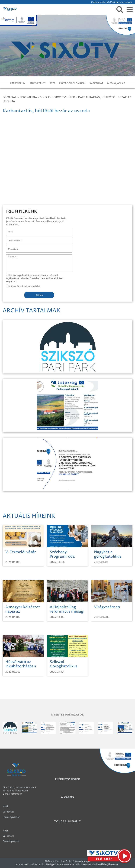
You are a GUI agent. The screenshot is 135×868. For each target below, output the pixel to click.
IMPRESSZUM (18, 83)
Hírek (6, 807)
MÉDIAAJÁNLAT (116, 83)
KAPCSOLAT (96, 83)
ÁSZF (52, 83)
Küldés (39, 295)
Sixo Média (28, 97)
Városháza (8, 812)
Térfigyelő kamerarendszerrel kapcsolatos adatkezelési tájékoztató (82, 864)
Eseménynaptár (11, 817)
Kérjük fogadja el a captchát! (23, 287)
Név (9, 230)
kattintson (16, 794)
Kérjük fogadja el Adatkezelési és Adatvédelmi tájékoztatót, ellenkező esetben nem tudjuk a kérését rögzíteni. (35, 278)
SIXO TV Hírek (65, 97)
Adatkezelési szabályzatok (30, 864)
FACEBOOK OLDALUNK (72, 83)
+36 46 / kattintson (17, 791)
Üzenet (10, 256)
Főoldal (10, 97)
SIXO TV (46, 97)
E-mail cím (12, 247)
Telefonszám (13, 239)
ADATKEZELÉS (38, 83)
